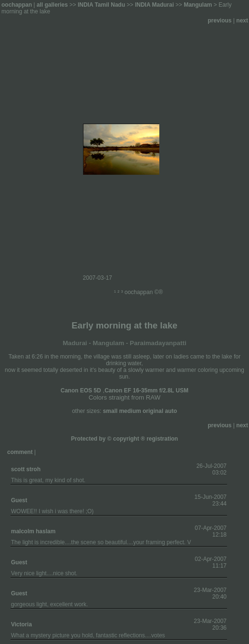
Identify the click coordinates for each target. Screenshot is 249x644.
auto (171, 411)
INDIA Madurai (155, 5)
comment (20, 452)
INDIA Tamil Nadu (101, 5)
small (110, 411)
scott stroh (26, 469)
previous (220, 21)
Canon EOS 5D (81, 391)
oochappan (17, 5)
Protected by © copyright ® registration (124, 439)
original (153, 411)
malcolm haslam (33, 531)
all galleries (52, 5)
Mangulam (198, 5)
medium (130, 411)
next (242, 21)
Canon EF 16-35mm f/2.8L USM (146, 391)
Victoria (21, 624)
